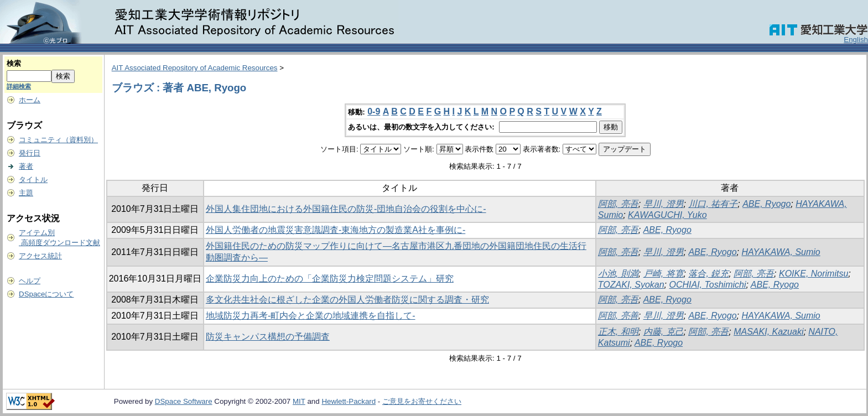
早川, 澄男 (664, 204)
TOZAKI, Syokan (631, 285)
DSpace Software (184, 401)
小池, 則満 (618, 274)
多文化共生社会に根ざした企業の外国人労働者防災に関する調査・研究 (347, 300)
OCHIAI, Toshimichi (707, 285)
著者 (26, 166)
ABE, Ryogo (766, 204)
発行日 (30, 153)
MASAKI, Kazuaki (768, 332)
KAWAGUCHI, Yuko (667, 215)
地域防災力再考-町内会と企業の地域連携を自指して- (311, 316)
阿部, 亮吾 (618, 204)
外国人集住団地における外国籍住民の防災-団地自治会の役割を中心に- (346, 209)
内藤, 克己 (664, 332)
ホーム (30, 100)
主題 (26, 193)
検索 (14, 63)
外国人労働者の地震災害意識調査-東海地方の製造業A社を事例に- (336, 230)
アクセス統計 (40, 256)
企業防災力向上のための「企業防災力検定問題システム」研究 (330, 279)
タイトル (33, 180)
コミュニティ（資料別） (58, 140)
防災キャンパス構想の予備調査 (268, 337)
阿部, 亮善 (618, 316)
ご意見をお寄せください (422, 401)
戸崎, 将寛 (664, 274)
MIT (299, 401)
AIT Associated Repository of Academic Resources (195, 68)
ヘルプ (30, 281)
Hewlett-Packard (349, 401)
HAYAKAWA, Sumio (781, 252)
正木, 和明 (618, 332)
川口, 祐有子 (713, 204)
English (856, 40)
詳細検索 (19, 86)
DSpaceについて (46, 294)
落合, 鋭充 (708, 274)
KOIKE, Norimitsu (814, 274)
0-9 (374, 111)
